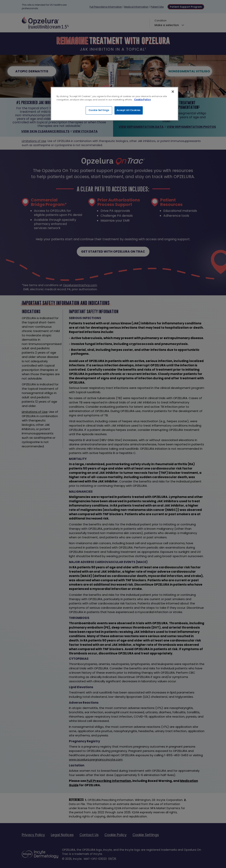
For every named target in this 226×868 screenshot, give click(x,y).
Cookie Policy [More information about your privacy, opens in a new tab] (142, 100)
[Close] (173, 92)
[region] (114, 104)
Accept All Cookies (129, 110)
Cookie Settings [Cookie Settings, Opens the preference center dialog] (99, 110)
